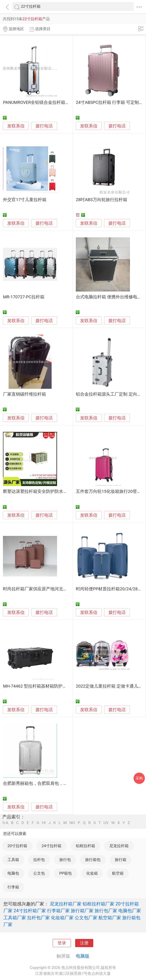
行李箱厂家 (58, 911)
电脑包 (13, 873)
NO (72, 823)
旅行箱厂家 (82, 911)
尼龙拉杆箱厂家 (66, 904)
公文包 (39, 873)
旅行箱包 (93, 860)
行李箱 (13, 887)
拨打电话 (44, 126)
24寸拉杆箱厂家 (30, 911)
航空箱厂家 (110, 918)
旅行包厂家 (106, 911)
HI (44, 823)
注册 (84, 943)
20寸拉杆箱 (17, 846)
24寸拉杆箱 (51, 846)
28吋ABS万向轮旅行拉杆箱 (102, 200)
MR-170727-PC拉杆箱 (24, 297)
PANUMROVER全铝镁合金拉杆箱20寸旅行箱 (45, 102)
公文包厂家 (86, 918)
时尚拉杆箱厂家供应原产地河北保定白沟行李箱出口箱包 (57, 589)
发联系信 (16, 126)
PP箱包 (66, 873)
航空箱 (118, 873)
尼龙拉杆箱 (119, 846)
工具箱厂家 (15, 918)
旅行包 (65, 860)
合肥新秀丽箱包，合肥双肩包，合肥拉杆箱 (44, 783)
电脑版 (83, 956)
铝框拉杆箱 (85, 846)
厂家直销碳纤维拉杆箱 (24, 394)
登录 (62, 943)
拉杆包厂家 (38, 918)
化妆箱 (92, 873)
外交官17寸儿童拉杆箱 (25, 200)
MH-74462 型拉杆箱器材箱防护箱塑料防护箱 (46, 686)
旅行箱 (121, 860)
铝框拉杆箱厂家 (98, 904)
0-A (5, 823)
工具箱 (13, 860)
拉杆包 (39, 860)
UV (106, 823)
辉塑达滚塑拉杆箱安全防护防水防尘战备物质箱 (48, 491)
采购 (139, 778)
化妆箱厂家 (62, 918)
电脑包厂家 (130, 911)
